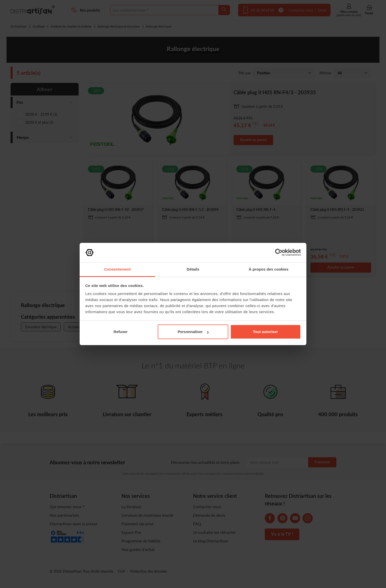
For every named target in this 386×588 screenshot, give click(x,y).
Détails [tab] (193, 269)
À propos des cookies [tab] (269, 269)
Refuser (121, 332)
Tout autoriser (266, 332)
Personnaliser (193, 332)
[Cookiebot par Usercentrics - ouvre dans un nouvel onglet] (279, 252)
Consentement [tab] (117, 269)
